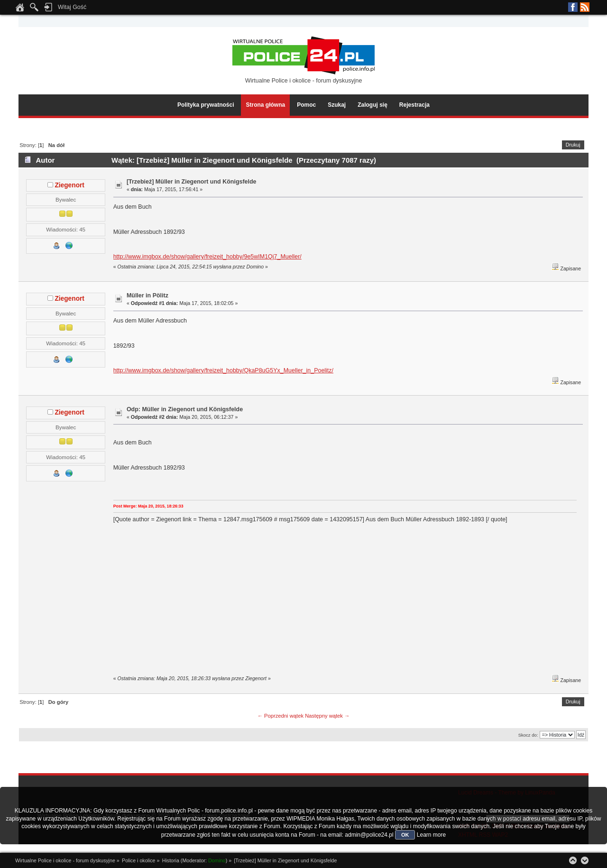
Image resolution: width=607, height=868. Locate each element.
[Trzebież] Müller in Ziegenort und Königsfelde (192, 182)
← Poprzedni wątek (281, 716)
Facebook (573, 7)
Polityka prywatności (206, 105)
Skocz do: (528, 735)
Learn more (431, 835)
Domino (217, 860)
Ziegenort (69, 185)
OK (405, 835)
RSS (585, 7)
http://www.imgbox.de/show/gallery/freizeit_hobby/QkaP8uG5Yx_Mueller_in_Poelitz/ (223, 370)
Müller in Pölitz (147, 295)
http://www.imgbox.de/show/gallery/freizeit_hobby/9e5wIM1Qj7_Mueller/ (207, 257)
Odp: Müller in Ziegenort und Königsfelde (185, 409)
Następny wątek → (327, 716)
